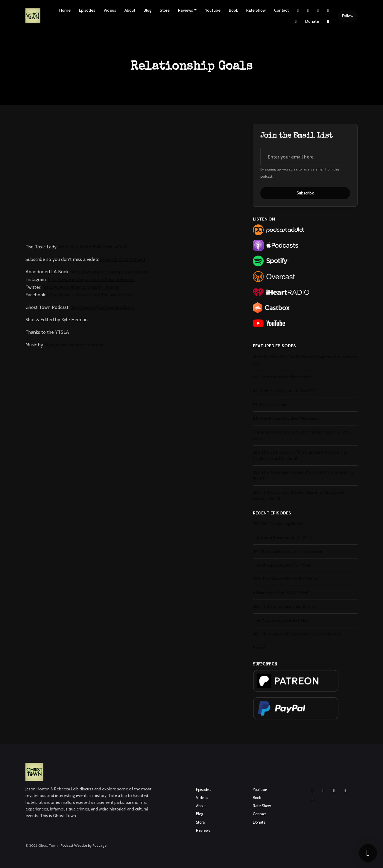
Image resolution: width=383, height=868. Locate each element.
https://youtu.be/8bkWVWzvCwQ (93, 247)
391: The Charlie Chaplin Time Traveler (288, 551)
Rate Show (256, 10)
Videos (110, 10)
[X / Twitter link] (298, 10)
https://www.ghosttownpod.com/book (110, 272)
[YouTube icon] (334, 791)
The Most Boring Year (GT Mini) (281, 620)
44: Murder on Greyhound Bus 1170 (284, 391)
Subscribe (305, 193)
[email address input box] (305, 157)
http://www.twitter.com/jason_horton (81, 287)
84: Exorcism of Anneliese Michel (283, 377)
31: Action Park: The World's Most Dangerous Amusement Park (305, 360)
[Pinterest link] (296, 21)
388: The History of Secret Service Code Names (297, 634)
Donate (312, 21)
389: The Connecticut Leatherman (284, 606)
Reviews (186, 10)
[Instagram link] (308, 10)
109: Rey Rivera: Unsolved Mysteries (286, 418)
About (130, 10)
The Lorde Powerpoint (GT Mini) (282, 538)
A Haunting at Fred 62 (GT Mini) (281, 593)
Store (165, 10)
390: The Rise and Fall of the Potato (286, 579)
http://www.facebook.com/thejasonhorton (90, 295)
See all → (262, 648)
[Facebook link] (318, 10)
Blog (148, 10)
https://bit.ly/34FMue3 (123, 259)
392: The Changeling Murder (278, 524)
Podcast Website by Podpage (84, 845)
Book (233, 10)
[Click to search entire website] (328, 21)
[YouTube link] (328, 10)
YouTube (213, 10)
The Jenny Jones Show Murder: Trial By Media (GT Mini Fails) (302, 435)
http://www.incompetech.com (75, 345)
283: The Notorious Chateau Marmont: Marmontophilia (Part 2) (303, 475)
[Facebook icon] (323, 791)
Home (65, 10)
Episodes (87, 10)
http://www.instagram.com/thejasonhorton (91, 279)
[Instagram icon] (313, 791)
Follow (348, 16)
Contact (281, 10)
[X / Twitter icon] (345, 791)
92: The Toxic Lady (270, 404)
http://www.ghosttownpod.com (103, 307)
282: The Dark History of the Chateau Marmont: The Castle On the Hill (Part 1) (300, 455)
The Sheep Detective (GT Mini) (281, 565)
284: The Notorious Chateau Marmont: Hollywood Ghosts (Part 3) (299, 495)
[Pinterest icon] (313, 801)
